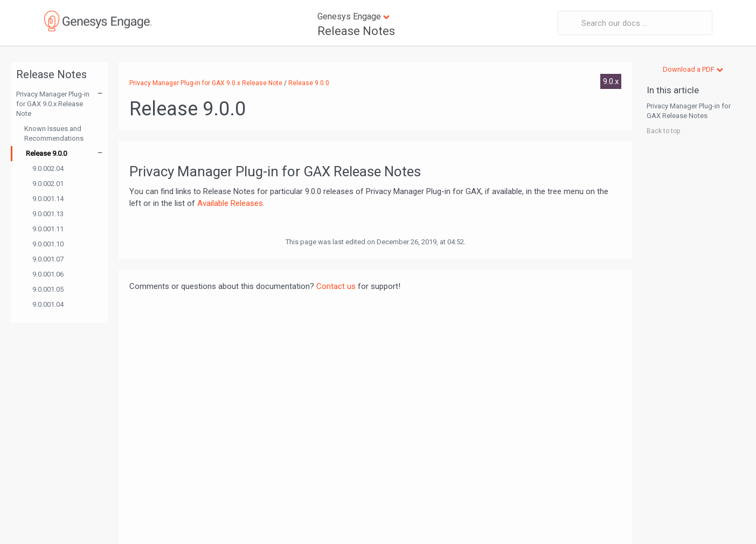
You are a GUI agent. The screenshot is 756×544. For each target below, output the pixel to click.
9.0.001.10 (48, 244)
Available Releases (230, 203)
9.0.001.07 (48, 259)
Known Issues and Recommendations (54, 133)
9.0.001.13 (48, 214)
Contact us (336, 286)
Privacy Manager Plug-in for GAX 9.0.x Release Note (53, 104)
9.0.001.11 (48, 229)
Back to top (663, 131)
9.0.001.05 (48, 289)
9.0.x (611, 81)
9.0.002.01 (48, 184)
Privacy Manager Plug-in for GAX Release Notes (689, 111)
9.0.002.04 (48, 168)
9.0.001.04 (48, 304)
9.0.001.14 (48, 199)
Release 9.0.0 (46, 153)
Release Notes (356, 31)
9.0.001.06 (48, 274)
